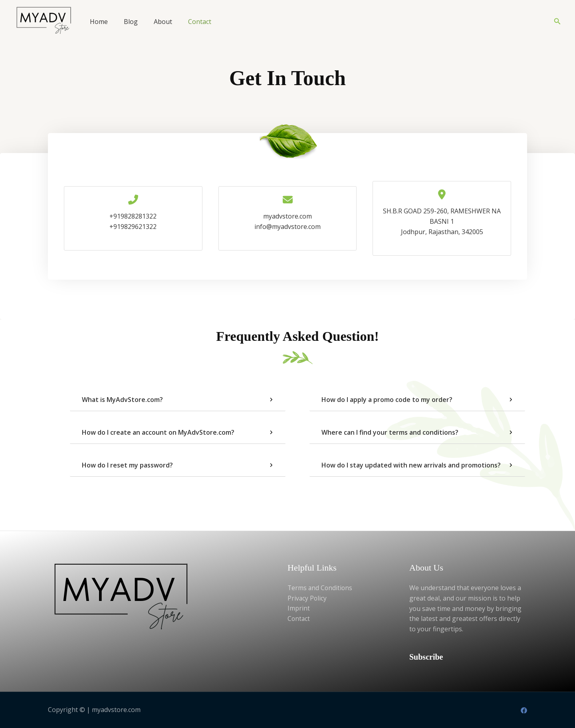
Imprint (299, 609)
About (163, 22)
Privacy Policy (307, 598)
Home (99, 22)
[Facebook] (524, 710)
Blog (131, 22)
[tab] (178, 400)
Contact (200, 22)
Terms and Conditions (321, 588)
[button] (557, 22)
